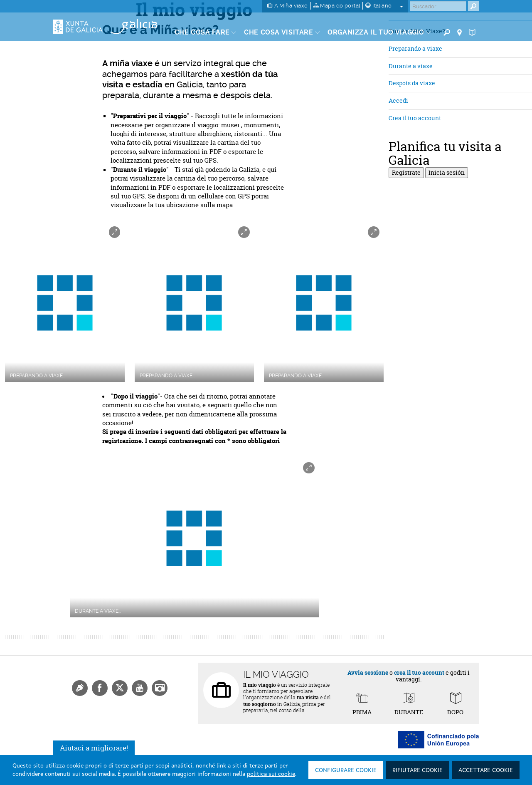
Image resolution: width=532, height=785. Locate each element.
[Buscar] (438, 6)
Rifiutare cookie (417, 770)
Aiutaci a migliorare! (94, 748)
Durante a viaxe (411, 66)
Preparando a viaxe (415, 48)
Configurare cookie (346, 770)
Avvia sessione (368, 672)
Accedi (398, 100)
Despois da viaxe (412, 83)
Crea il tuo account (415, 118)
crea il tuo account (419, 672)
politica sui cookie (271, 774)
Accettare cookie (486, 770)
